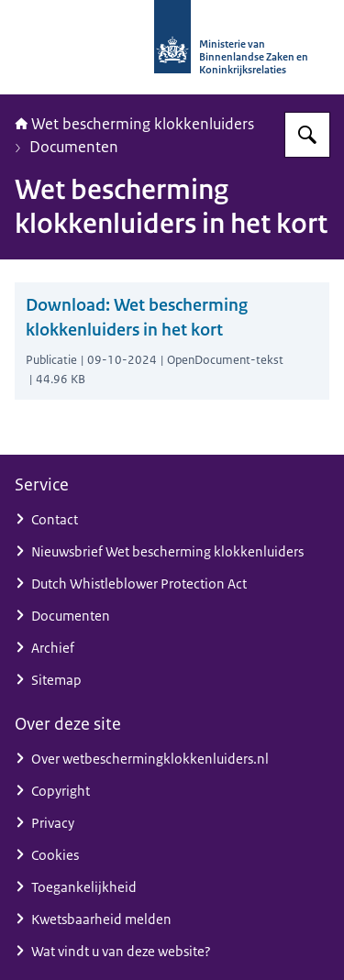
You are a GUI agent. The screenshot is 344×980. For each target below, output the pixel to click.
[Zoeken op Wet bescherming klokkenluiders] (307, 135)
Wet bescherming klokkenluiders (134, 124)
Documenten (74, 147)
